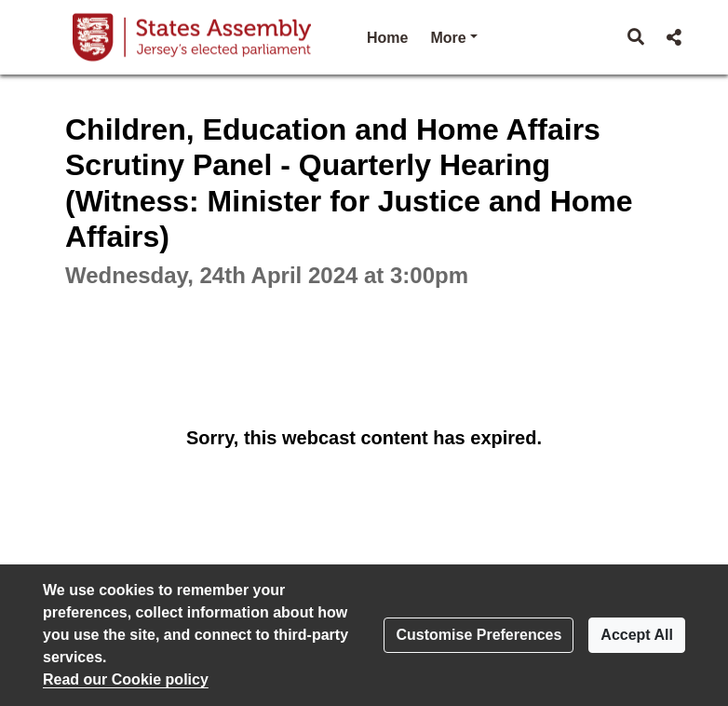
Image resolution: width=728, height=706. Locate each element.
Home (387, 38)
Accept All (637, 635)
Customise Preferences (479, 635)
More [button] (453, 36)
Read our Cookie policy (126, 679)
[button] (636, 37)
